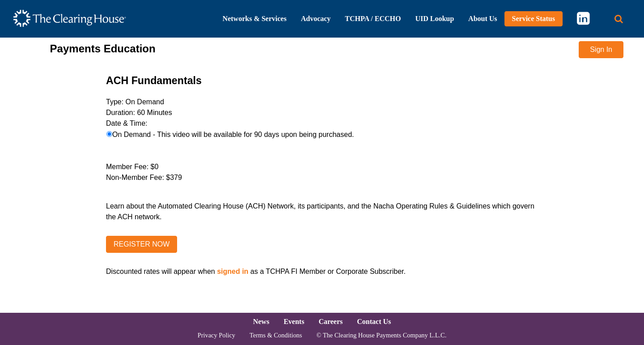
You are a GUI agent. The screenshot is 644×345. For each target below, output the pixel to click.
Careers (330, 322)
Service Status (534, 19)
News (261, 322)
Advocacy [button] (316, 19)
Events (294, 322)
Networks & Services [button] (255, 19)
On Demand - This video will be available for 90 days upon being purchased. (233, 134)
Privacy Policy (216, 335)
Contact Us (374, 322)
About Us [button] (483, 19)
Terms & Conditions (276, 335)
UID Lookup (434, 19)
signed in (233, 271)
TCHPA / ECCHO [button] (373, 19)
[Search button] (619, 19)
